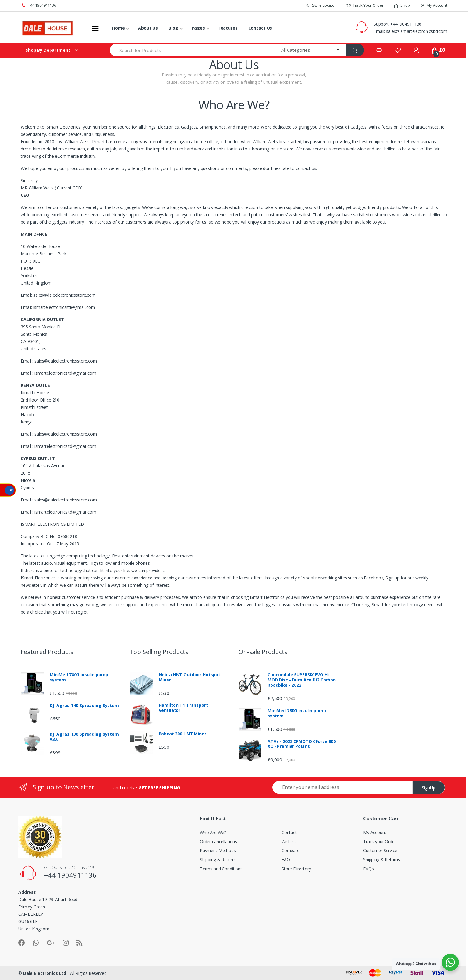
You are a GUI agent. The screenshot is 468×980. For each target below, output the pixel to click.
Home (118, 28)
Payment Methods (218, 850)
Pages (198, 28)
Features (228, 28)
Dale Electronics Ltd (45, 973)
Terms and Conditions (221, 869)
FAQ (286, 860)
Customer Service (380, 850)
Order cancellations (218, 842)
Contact (289, 832)
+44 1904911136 (38, 5)
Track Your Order (365, 5)
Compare (291, 850)
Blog (173, 28)
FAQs (368, 869)
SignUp (429, 788)
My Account (434, 5)
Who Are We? (213, 832)
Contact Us (260, 28)
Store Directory (296, 869)
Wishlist (289, 842)
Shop (402, 5)
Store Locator (321, 5)
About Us (148, 28)
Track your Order (380, 842)
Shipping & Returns (218, 860)
